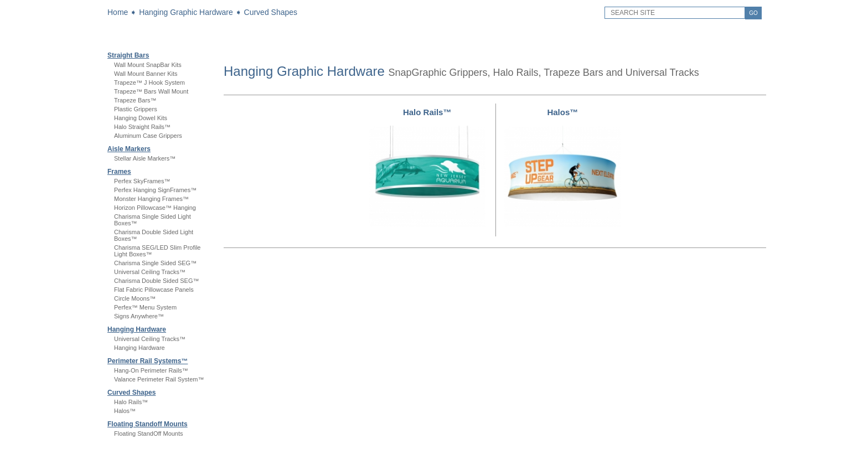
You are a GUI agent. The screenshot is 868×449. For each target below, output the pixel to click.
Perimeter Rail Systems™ (148, 361)
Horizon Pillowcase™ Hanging (155, 208)
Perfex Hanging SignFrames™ (155, 190)
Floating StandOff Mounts (149, 433)
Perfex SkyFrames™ (142, 181)
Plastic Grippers (136, 109)
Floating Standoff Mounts (148, 424)
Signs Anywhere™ (139, 316)
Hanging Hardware (137, 329)
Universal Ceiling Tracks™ (150, 272)
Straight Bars (128, 55)
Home (118, 12)
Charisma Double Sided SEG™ (156, 281)
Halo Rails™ (131, 402)
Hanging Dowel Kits (141, 118)
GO (753, 13)
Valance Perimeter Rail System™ (159, 379)
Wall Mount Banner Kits (146, 74)
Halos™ (125, 411)
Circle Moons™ (135, 298)
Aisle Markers (129, 149)
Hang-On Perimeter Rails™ (151, 370)
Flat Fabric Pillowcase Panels (154, 290)
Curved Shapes (271, 12)
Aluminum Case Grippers (148, 136)
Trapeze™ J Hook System (149, 82)
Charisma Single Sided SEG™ (155, 263)
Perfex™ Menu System (145, 307)
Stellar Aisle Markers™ (145, 158)
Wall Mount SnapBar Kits (148, 65)
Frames (119, 172)
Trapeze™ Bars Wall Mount (151, 91)
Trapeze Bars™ (135, 100)
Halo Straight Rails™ (142, 127)
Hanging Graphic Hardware (186, 12)
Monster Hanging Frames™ (151, 199)
